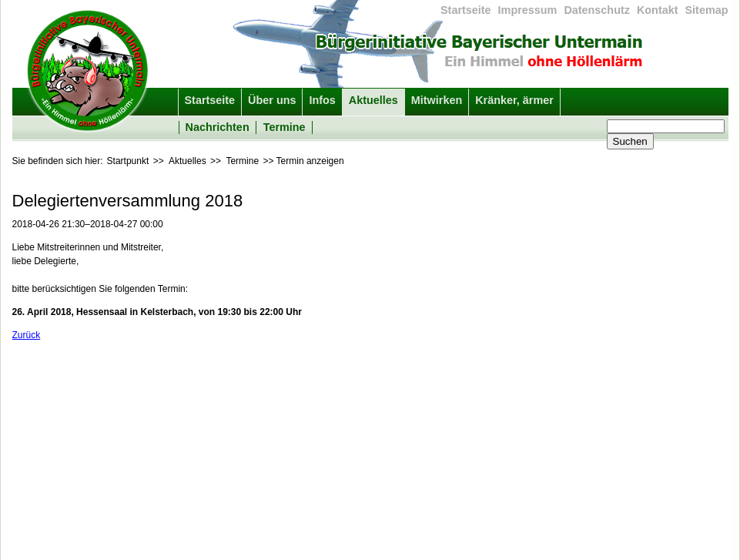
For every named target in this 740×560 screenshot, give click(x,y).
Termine (285, 127)
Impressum (528, 10)
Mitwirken (437, 100)
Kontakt (658, 10)
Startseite (466, 10)
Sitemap (707, 10)
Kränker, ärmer (514, 100)
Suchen (630, 141)
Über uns (272, 100)
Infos (322, 100)
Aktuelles (373, 100)
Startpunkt (128, 161)
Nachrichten (218, 127)
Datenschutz (597, 10)
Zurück (27, 335)
